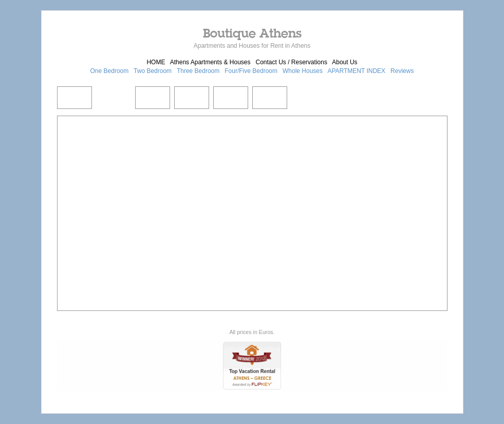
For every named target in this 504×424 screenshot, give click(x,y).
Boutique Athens (252, 33)
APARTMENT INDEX (356, 71)
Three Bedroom (198, 71)
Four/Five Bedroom (251, 71)
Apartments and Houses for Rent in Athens (252, 46)
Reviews (402, 71)
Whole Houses (303, 71)
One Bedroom (110, 71)
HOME (156, 62)
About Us (344, 62)
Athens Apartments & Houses (210, 62)
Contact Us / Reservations (292, 62)
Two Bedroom (153, 71)
